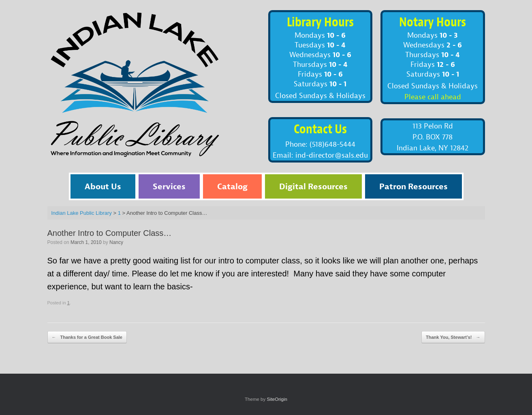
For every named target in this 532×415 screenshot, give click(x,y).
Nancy (116, 242)
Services (169, 186)
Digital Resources (313, 186)
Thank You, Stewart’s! (453, 337)
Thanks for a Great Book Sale (87, 337)
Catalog (232, 186)
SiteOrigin (277, 399)
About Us (103, 186)
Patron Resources (413, 186)
